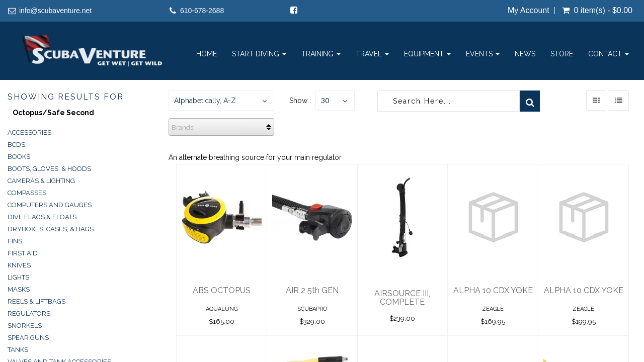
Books (19, 157)
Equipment (427, 54)
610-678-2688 (202, 11)
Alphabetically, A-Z (205, 101)
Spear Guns (28, 338)
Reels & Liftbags (36, 301)
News (525, 54)
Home (207, 54)
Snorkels (25, 326)
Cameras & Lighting (41, 181)
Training (321, 54)
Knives (19, 265)
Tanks (18, 350)
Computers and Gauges (50, 205)
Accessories (29, 132)
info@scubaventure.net (55, 11)
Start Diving (259, 54)
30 (325, 100)
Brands (182, 127)
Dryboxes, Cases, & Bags (51, 229)
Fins (15, 241)
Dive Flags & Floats (42, 217)
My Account (529, 11)
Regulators (29, 313)
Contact (609, 54)
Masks (19, 289)
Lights (18, 277)
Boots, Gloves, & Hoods (49, 169)
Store (562, 54)
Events (483, 54)
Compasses (27, 193)
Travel (372, 54)
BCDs (16, 145)
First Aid (23, 253)
